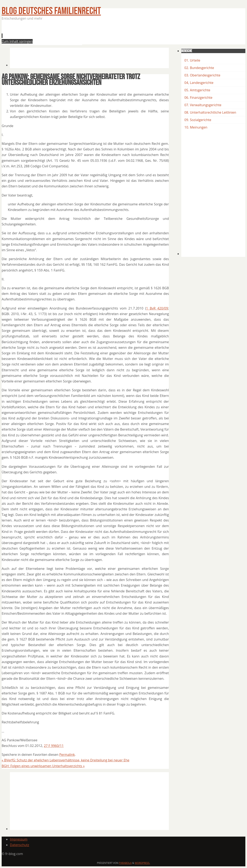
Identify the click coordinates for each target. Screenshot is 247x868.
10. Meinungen (196, 127)
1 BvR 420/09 (157, 308)
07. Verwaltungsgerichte (203, 105)
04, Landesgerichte (199, 83)
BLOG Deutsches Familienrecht (51, 11)
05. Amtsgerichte (197, 90)
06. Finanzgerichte (198, 98)
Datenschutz (20, 845)
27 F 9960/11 (54, 746)
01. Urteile (192, 60)
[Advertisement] (85, 34)
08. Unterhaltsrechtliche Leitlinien (210, 112)
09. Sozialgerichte (198, 120)
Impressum (19, 839)
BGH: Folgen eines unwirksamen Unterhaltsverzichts (43, 766)
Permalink (67, 755)
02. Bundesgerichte (199, 68)
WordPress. (142, 863)
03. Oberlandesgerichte (202, 75)
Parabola (125, 863)
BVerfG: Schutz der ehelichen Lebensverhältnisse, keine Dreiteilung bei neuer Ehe (66, 760)
